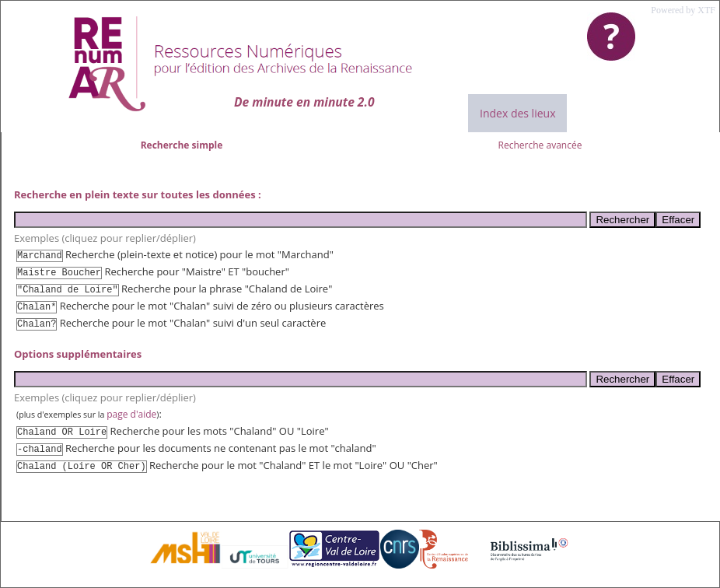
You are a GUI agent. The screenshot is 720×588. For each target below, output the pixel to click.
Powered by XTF (683, 10)
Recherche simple (182, 145)
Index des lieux (517, 113)
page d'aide (131, 414)
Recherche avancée (540, 145)
